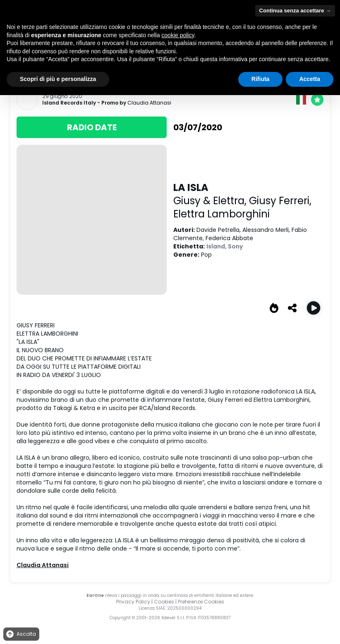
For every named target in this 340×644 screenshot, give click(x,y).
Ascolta (20, 634)
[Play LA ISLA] (314, 308)
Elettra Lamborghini (221, 214)
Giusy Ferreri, (280, 201)
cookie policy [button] (178, 35)
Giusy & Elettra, (211, 201)
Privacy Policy (133, 602)
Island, (217, 246)
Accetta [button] (310, 79)
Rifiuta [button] (261, 79)
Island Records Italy (69, 103)
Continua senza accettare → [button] (295, 11)
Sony (235, 246)
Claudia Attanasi (149, 103)
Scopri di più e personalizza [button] (58, 79)
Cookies (164, 602)
